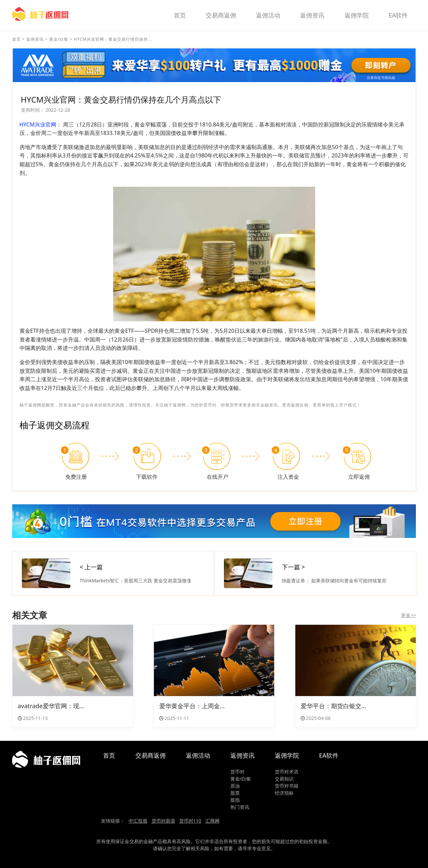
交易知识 (284, 779)
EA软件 (398, 15)
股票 (235, 793)
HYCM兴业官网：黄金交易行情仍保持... (113, 39)
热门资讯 (240, 807)
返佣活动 (268, 15)
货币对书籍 (287, 786)
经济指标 (284, 793)
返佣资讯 (312, 15)
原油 (235, 786)
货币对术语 (287, 772)
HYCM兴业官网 (38, 124)
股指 (235, 800)
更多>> (408, 615)
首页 (180, 15)
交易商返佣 (221, 15)
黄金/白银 (59, 39)
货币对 (237, 772)
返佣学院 (357, 15)
